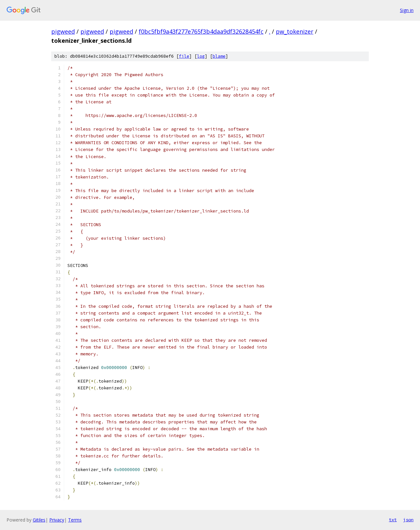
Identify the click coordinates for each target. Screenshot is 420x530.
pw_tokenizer (295, 31)
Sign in (407, 10)
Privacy (57, 520)
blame (219, 56)
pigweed (63, 31)
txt (393, 520)
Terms (75, 520)
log (201, 56)
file (184, 56)
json (408, 520)
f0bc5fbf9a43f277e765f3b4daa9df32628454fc (201, 31)
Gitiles (39, 520)
